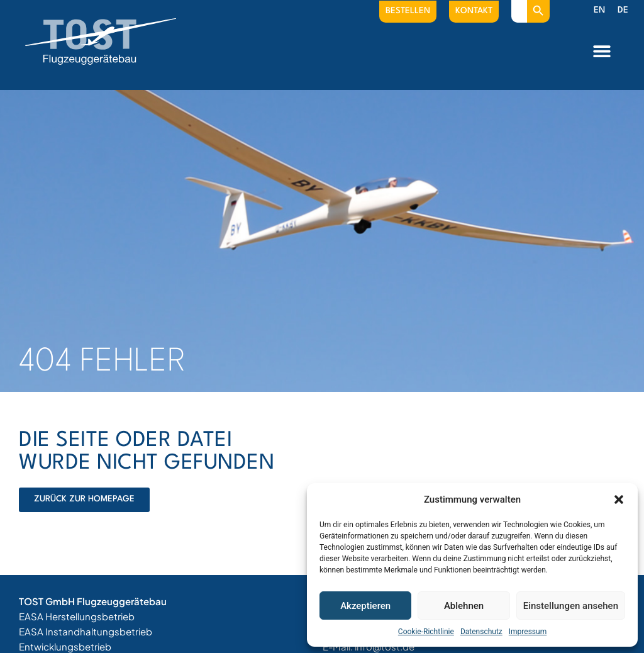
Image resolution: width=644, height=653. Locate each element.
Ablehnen (464, 606)
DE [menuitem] (623, 10)
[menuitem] (599, 11)
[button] (619, 500)
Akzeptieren (365, 606)
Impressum (528, 632)
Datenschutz (481, 632)
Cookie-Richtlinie (426, 632)
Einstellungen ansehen (571, 606)
